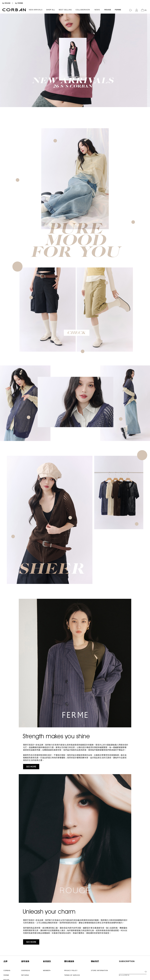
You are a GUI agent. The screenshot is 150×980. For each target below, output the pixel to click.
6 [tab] (147, 99)
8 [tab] (147, 104)
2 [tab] (147, 90)
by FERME (19, 3)
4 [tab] (147, 94)
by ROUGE (6, 3)
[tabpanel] (75, 60)
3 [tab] (147, 92)
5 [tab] (147, 97)
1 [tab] (147, 87)
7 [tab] (147, 101)
